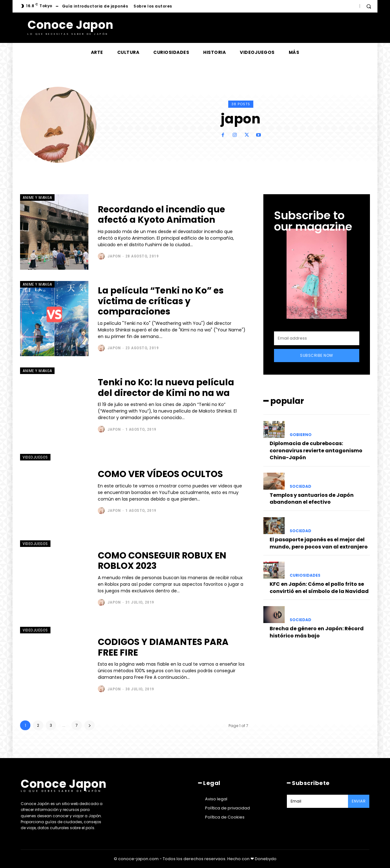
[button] (369, 6)
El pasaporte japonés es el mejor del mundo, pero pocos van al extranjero (319, 543)
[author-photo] (102, 256)
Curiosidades (305, 575)
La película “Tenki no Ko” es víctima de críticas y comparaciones (161, 301)
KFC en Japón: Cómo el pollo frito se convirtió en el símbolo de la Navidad (319, 587)
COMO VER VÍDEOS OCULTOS (161, 474)
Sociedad (300, 486)
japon (114, 256)
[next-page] (90, 725)
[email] (317, 338)
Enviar (359, 801)
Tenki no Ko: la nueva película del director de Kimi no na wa (167, 388)
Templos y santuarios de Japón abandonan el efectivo (312, 499)
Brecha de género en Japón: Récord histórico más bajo (317, 632)
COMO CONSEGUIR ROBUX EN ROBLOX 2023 (162, 561)
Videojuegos (35, 457)
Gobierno (301, 435)
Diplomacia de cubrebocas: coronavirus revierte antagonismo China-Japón (316, 450)
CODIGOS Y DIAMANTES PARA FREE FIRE (163, 647)
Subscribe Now (317, 355)
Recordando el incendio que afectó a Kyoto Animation (162, 215)
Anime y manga (37, 198)
